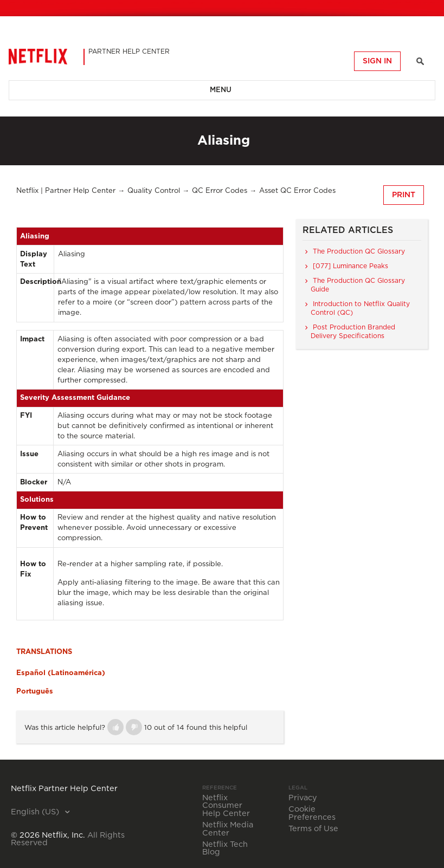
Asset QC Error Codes (297, 191)
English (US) (36, 812)
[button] (115, 727)
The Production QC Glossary (359, 251)
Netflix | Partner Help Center (66, 191)
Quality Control (154, 191)
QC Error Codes (220, 191)
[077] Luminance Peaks (350, 266)
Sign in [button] (377, 61)
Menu (221, 90)
